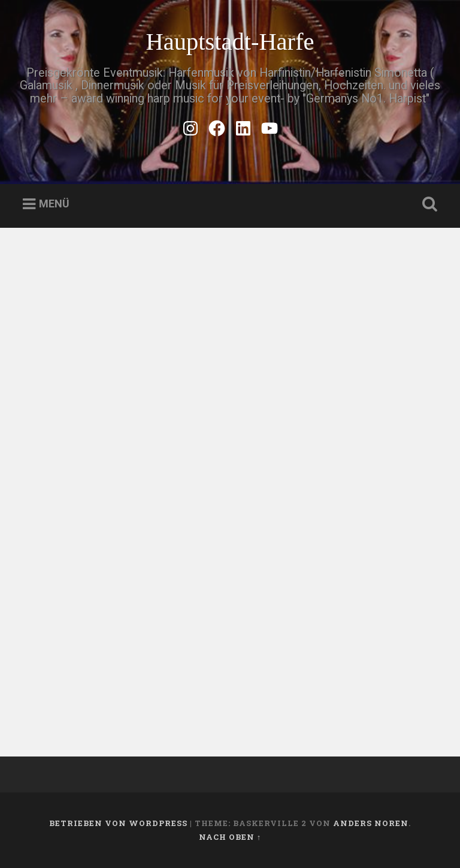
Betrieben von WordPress (118, 823)
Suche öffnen (428, 204)
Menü (54, 204)
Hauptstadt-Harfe (230, 42)
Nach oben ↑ (230, 837)
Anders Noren (371, 823)
